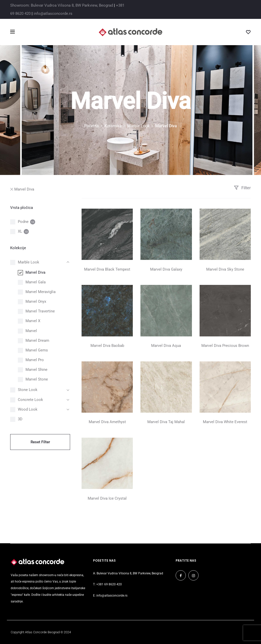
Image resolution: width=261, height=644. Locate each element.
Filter (242, 188)
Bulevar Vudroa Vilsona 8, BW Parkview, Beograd (130, 573)
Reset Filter (40, 442)
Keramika (113, 126)
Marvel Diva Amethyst (107, 422)
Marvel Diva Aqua (166, 346)
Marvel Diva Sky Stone (225, 269)
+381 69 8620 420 (109, 584)
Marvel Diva (22, 189)
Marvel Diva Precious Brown (225, 346)
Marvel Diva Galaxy (166, 269)
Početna (92, 126)
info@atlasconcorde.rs (53, 14)
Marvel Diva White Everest (225, 422)
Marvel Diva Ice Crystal (107, 498)
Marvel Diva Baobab (107, 346)
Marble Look (138, 126)
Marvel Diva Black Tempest (107, 269)
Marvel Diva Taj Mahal (166, 422)
